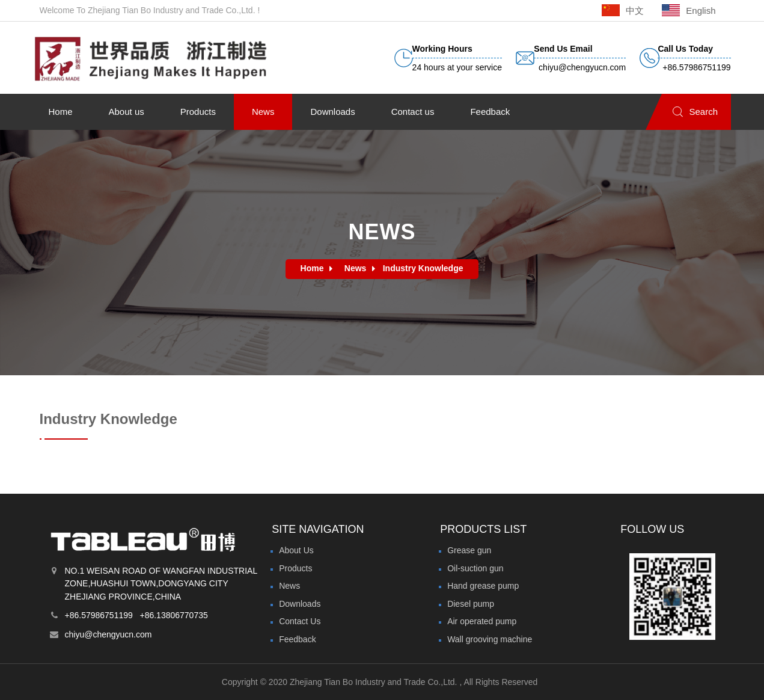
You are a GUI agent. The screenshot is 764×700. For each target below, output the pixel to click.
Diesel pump (471, 604)
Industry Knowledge (423, 268)
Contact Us (300, 621)
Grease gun (469, 550)
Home (312, 268)
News (356, 268)
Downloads (300, 604)
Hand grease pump (483, 586)
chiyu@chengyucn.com (108, 634)
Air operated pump (482, 621)
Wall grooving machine (490, 639)
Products (295, 568)
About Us (296, 550)
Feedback (297, 639)
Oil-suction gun (475, 568)
